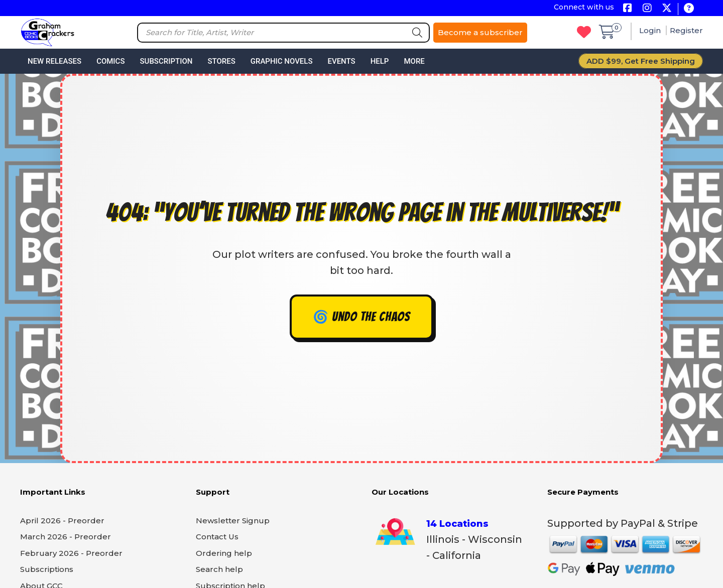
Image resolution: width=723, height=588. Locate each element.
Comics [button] (110, 61)
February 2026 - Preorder (71, 553)
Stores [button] (221, 61)
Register (686, 30)
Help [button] (380, 61)
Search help (219, 569)
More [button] (414, 61)
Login (651, 30)
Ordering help (224, 553)
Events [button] (341, 61)
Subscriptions (47, 569)
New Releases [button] (54, 61)
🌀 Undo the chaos (362, 317)
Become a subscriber (480, 32)
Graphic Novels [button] (282, 61)
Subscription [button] (166, 61)
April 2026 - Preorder (62, 521)
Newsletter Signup (233, 521)
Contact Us (217, 537)
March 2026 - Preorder (66, 537)
